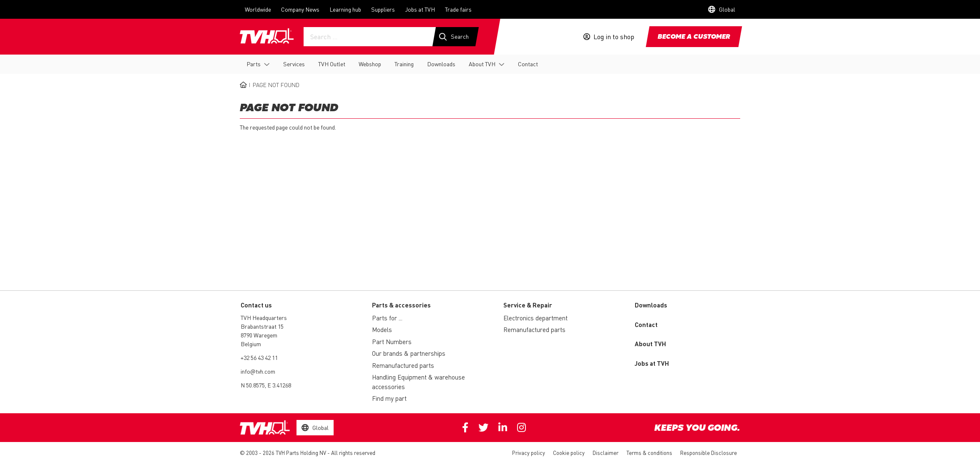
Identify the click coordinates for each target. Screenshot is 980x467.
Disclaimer (606, 453)
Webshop (370, 64)
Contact (528, 64)
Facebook (465, 427)
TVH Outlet (332, 64)
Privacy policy (529, 453)
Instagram (521, 427)
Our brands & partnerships (409, 353)
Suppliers (383, 9)
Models (382, 330)
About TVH (482, 64)
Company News (300, 9)
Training (404, 64)
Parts (254, 64)
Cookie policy (569, 453)
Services (294, 64)
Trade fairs (458, 9)
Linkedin (503, 427)
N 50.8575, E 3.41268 (266, 385)
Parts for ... (387, 318)
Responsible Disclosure (709, 453)
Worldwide (258, 9)
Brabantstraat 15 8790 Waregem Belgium (262, 335)
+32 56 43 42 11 (259, 357)
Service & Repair (528, 305)
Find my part (389, 398)
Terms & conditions (649, 453)
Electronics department (535, 318)
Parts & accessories (401, 305)
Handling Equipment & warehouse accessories (418, 382)
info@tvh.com (258, 371)
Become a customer (694, 37)
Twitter (483, 427)
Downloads (441, 64)
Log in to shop (614, 37)
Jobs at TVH (420, 9)
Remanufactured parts (403, 365)
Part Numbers (392, 342)
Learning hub (345, 9)
